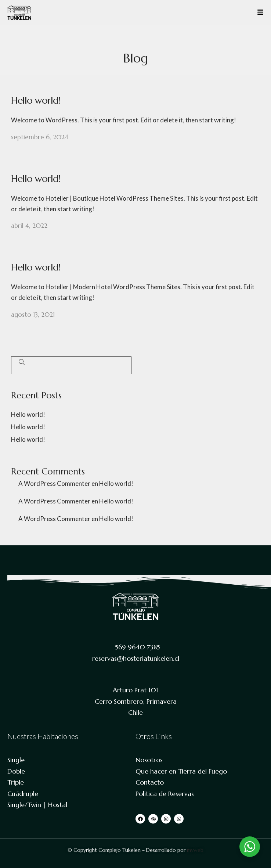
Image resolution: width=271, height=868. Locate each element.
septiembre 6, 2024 (40, 137)
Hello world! (36, 100)
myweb (195, 850)
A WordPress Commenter (54, 483)
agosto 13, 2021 (33, 315)
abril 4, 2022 (29, 226)
